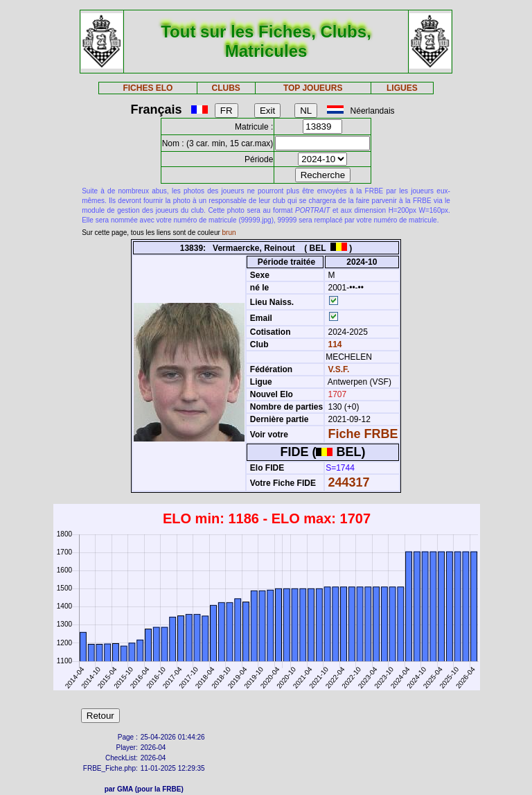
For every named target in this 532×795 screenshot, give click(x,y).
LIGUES (402, 88)
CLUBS (225, 88)
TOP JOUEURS (313, 88)
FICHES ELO (148, 88)
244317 (349, 482)
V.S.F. (339, 369)
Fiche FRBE (363, 434)
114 (334, 344)
